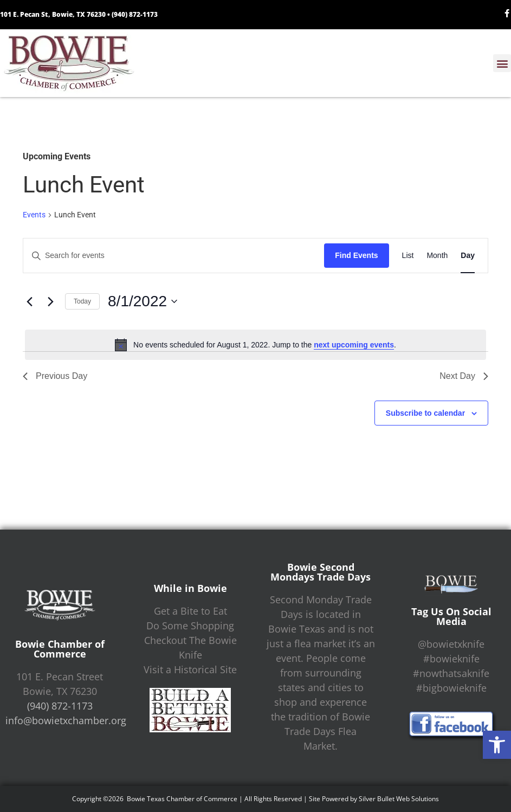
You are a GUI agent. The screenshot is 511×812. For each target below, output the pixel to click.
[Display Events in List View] (408, 256)
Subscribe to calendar (425, 413)
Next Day (464, 376)
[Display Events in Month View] (437, 256)
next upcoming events (354, 345)
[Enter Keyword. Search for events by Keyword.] (174, 256)
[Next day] (50, 301)
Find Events (356, 255)
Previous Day (55, 376)
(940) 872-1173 (135, 14)
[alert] (255, 345)
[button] (497, 745)
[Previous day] (29, 301)
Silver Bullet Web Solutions (399, 799)
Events (34, 215)
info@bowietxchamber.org (66, 720)
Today (82, 301)
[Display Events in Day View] (468, 256)
